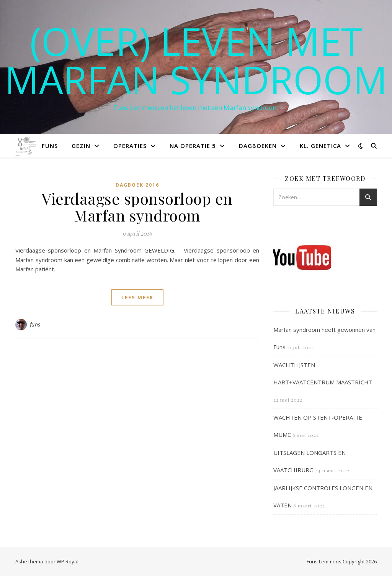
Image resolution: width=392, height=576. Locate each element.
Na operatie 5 (193, 146)
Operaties (130, 146)
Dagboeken (258, 146)
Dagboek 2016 (137, 185)
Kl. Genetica (320, 146)
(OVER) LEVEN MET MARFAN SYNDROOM (196, 60)
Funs (50, 146)
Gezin (81, 146)
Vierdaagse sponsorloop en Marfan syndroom (137, 207)
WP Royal (68, 561)
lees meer (137, 297)
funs (35, 324)
